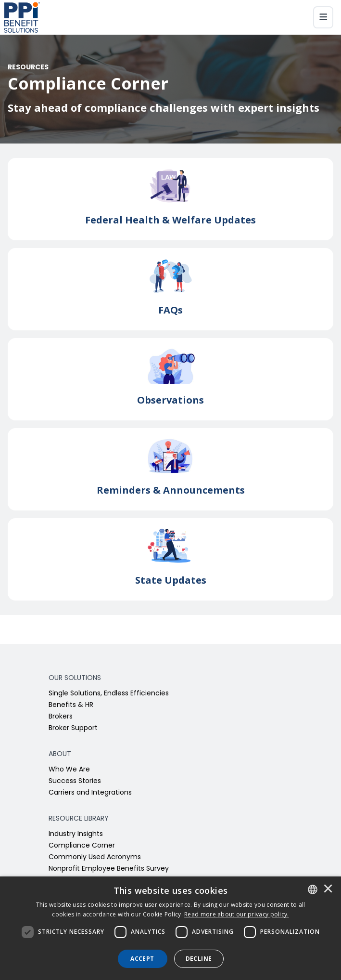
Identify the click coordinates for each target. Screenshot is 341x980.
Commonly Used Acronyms (95, 857)
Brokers (61, 717)
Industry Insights (76, 834)
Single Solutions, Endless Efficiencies (109, 694)
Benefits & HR (71, 705)
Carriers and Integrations (90, 793)
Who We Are (69, 770)
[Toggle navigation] (323, 17)
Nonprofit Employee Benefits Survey (109, 869)
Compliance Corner (82, 846)
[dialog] (170, 928)
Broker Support (73, 728)
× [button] (328, 889)
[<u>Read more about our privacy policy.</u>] (237, 914)
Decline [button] (199, 959)
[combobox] (313, 889)
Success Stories (75, 781)
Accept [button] (142, 959)
